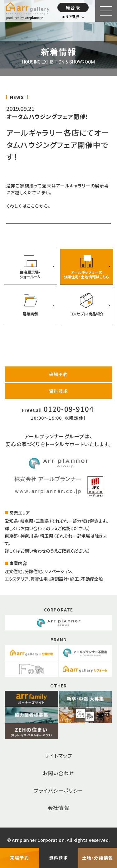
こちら (33, 206)
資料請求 (58, 391)
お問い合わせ (58, 773)
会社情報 (58, 808)
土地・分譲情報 (97, 858)
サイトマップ (58, 756)
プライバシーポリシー (59, 790)
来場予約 (58, 374)
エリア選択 (70, 17)
